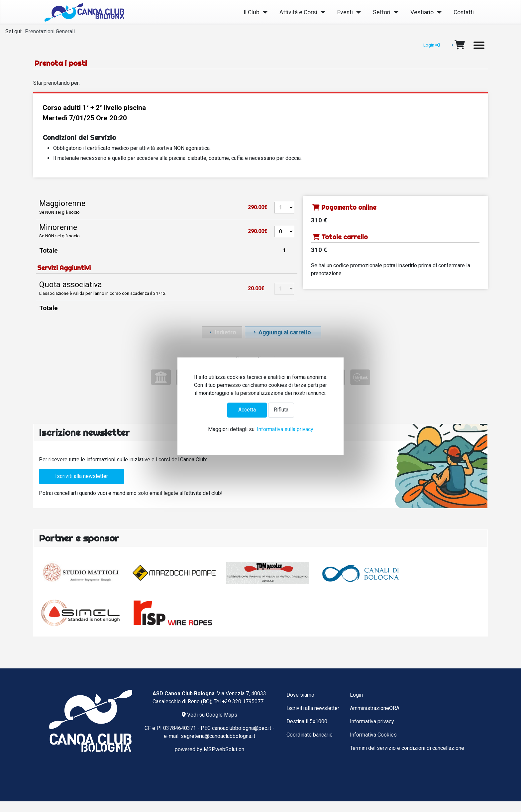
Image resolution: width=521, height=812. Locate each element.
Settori (382, 12)
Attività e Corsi (298, 12)
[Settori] (395, 12)
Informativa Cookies (373, 735)
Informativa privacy (372, 721)
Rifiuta (281, 410)
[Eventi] (357, 12)
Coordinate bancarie (310, 735)
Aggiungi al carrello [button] (281, 332)
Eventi (345, 12)
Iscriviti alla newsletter (82, 476)
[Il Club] (264, 12)
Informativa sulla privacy (285, 429)
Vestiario (422, 12)
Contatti (464, 12)
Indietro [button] (222, 332)
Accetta (247, 410)
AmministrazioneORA (375, 708)
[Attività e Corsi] (321, 12)
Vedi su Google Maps (209, 715)
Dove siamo (300, 695)
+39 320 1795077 (243, 701)
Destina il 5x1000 (307, 721)
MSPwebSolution (224, 749)
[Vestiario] (438, 12)
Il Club (252, 12)
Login (356, 695)
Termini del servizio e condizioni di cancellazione (407, 748)
